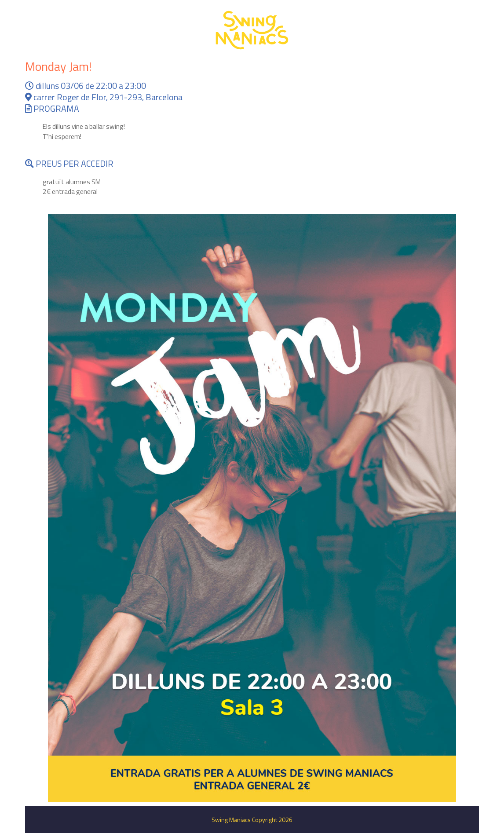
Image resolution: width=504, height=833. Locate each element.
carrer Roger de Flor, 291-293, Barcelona (104, 97)
